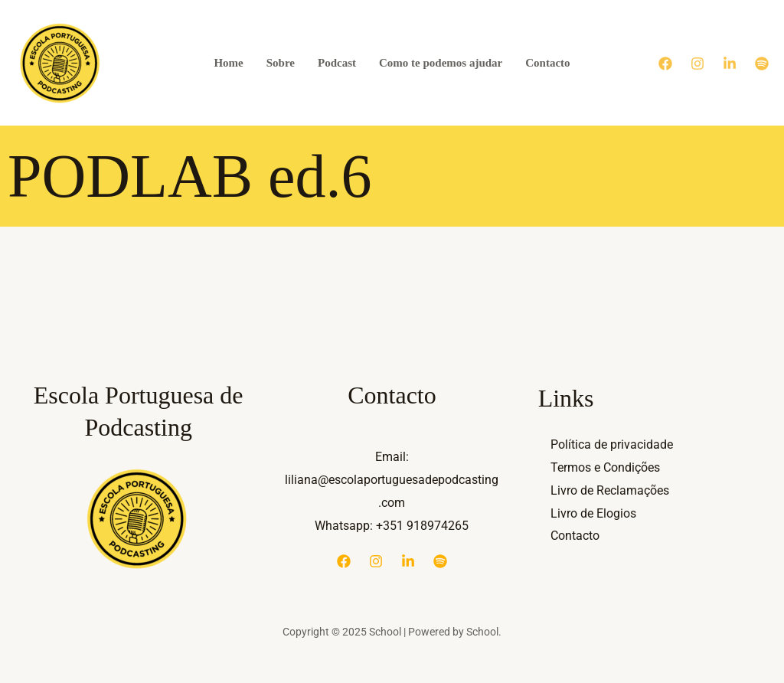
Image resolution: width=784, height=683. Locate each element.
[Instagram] (697, 64)
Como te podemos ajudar (441, 63)
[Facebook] (665, 64)
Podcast (337, 63)
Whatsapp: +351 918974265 (392, 526)
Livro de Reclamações (610, 490)
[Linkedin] (730, 64)
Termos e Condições (605, 467)
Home (228, 63)
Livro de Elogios (593, 513)
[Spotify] (762, 64)
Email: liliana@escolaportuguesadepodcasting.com (392, 479)
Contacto (547, 63)
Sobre (281, 63)
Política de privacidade (612, 444)
